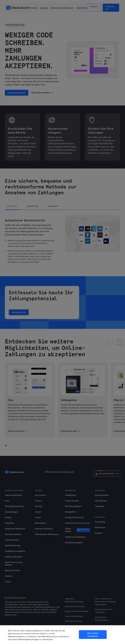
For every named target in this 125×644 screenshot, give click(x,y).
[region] (62, 635)
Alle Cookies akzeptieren (93, 635)
